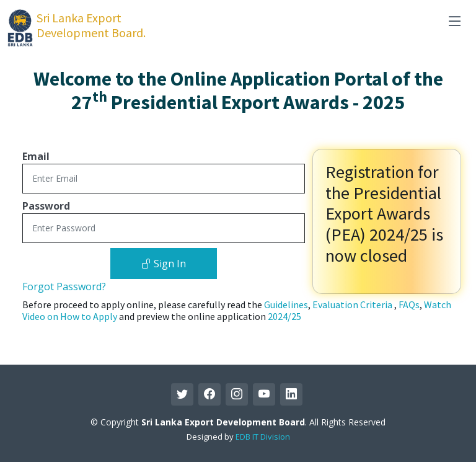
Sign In (164, 264)
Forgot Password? (64, 287)
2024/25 (284, 316)
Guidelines (286, 304)
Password (46, 206)
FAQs (409, 304)
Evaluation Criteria (353, 304)
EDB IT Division (263, 437)
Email (36, 156)
